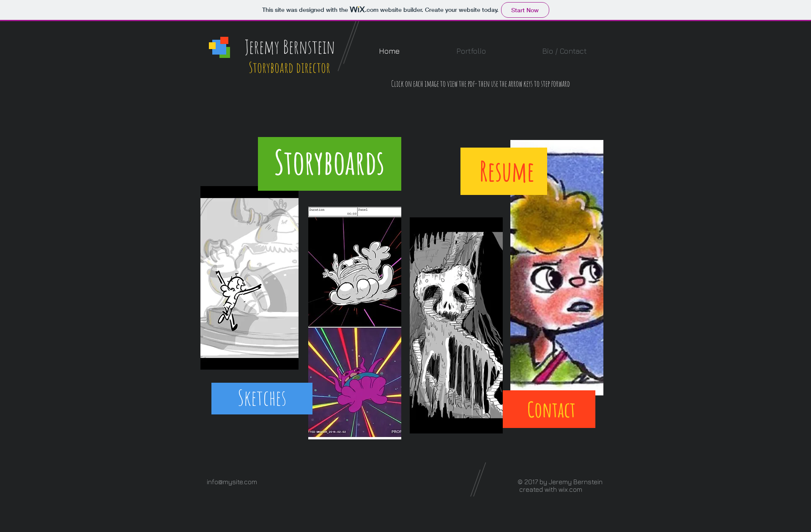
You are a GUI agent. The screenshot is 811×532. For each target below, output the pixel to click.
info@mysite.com (232, 482)
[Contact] (551, 409)
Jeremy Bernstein (290, 47)
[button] (471, 51)
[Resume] (507, 171)
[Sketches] (262, 398)
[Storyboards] (329, 162)
